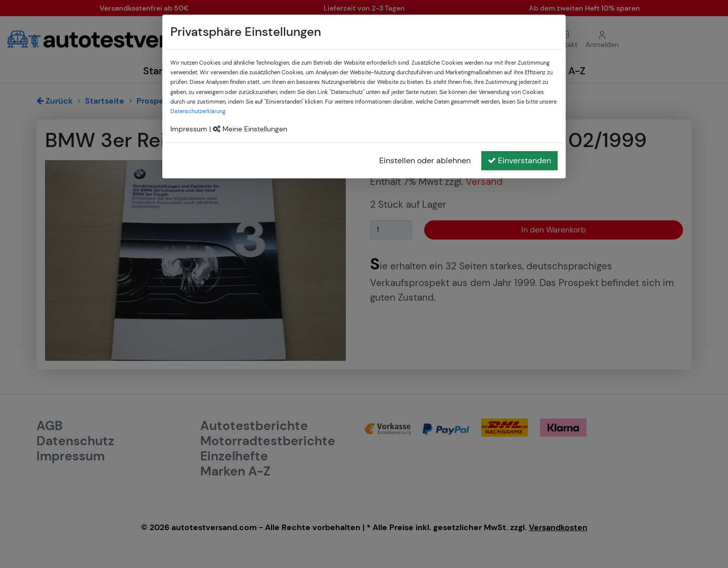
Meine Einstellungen (250, 129)
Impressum (189, 129)
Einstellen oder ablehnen (425, 160)
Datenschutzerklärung (198, 111)
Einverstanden (519, 160)
